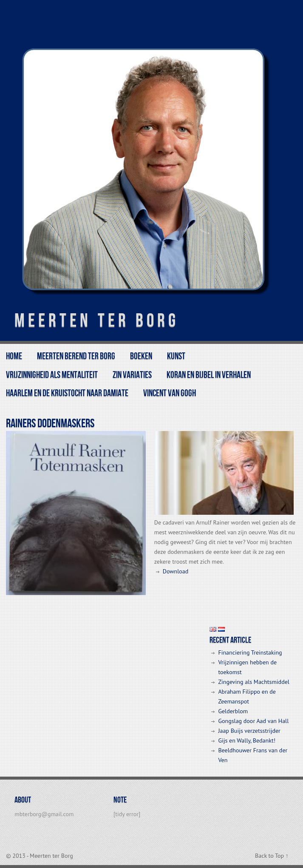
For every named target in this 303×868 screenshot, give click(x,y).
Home (14, 356)
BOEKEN (141, 356)
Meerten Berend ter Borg (76, 356)
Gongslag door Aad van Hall (253, 721)
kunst (176, 356)
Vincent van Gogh (170, 393)
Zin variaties (132, 375)
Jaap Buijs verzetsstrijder (249, 731)
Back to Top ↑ (272, 856)
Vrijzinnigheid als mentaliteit (52, 375)
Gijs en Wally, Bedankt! (247, 740)
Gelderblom (233, 711)
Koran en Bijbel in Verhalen (209, 375)
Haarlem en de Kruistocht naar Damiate (67, 393)
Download (176, 571)
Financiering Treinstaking (250, 652)
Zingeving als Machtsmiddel (253, 682)
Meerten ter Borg (97, 321)
